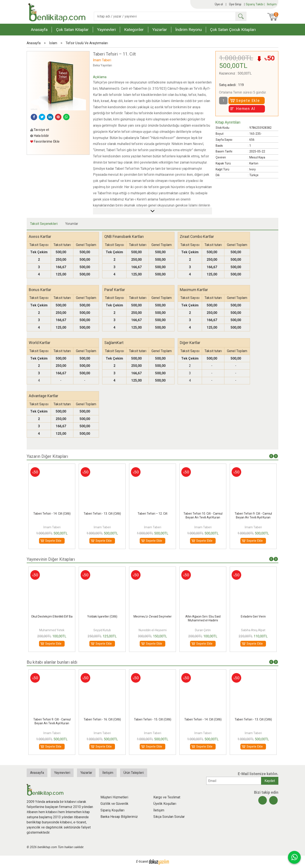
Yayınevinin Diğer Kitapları (51, 559)
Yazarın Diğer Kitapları (47, 456)
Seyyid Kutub (152, 630)
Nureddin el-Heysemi (203, 630)
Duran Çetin (253, 630)
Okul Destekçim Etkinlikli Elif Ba (102, 616)
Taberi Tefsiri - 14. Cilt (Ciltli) (102, 514)
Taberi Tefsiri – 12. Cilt (203, 514)
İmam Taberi (52, 527)
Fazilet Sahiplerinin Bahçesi (52, 616)
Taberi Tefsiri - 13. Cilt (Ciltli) (153, 514)
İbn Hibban (52, 630)
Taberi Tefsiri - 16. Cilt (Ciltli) (153, 719)
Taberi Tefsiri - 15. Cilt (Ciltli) (52, 514)
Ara (241, 16)
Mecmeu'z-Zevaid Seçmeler (203, 616)
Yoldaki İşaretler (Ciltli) (153, 616)
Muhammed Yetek (102, 630)
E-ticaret (142, 862)
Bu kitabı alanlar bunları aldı (52, 662)
